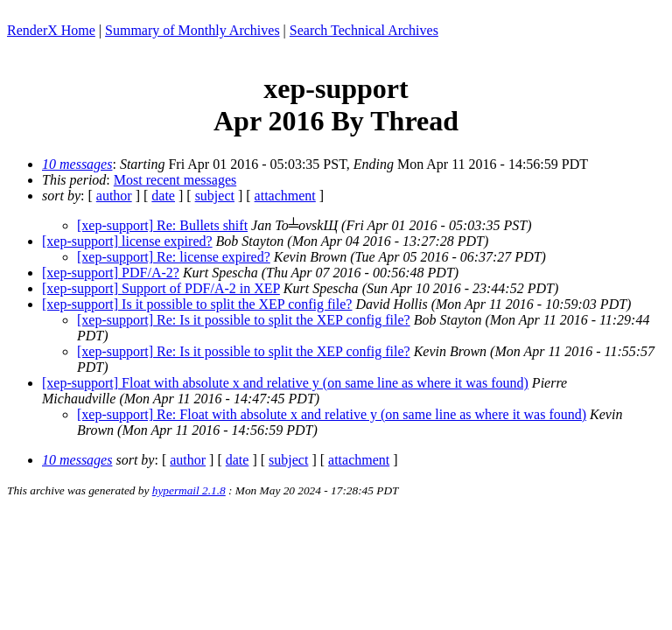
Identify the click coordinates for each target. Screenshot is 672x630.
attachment (285, 196)
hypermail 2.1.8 (189, 490)
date (163, 196)
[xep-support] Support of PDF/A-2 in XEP (161, 288)
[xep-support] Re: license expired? (174, 257)
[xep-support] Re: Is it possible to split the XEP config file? (244, 320)
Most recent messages (175, 180)
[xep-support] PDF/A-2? (111, 273)
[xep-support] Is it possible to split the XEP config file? (197, 304)
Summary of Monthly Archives (192, 30)
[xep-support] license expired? (127, 241)
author (114, 196)
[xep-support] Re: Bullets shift (162, 225)
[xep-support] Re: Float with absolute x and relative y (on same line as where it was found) (332, 414)
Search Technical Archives (364, 30)
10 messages (77, 164)
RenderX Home (51, 30)
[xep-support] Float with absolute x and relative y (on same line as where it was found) (285, 383)
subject (215, 196)
